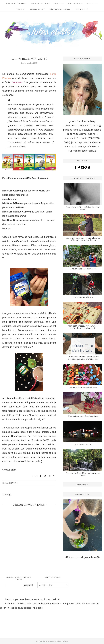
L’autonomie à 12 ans (83, 297)
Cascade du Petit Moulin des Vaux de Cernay (83, 474)
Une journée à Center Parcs (83, 269)
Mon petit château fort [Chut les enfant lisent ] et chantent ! (83, 327)
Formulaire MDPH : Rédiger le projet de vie (83, 208)
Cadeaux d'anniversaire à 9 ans (83, 387)
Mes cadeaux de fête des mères (83, 416)
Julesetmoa (46, 641)
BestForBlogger (63, 641)
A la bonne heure (83, 445)
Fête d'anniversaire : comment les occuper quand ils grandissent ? (83, 358)
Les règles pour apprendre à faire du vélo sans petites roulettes (83, 239)
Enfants (13, 483)
